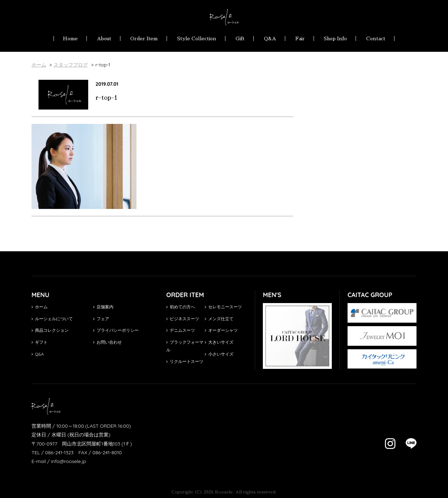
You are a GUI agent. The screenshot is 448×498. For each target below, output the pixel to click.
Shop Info (335, 38)
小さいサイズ (219, 354)
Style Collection (197, 38)
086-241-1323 (59, 453)
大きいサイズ (219, 342)
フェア (101, 319)
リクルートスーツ (185, 361)
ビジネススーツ (183, 319)
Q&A (270, 38)
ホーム (40, 307)
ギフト (40, 342)
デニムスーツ (181, 330)
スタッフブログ (71, 65)
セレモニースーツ (223, 307)
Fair (300, 38)
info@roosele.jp (69, 461)
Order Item (144, 38)
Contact (376, 38)
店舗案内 (103, 307)
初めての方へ (181, 307)
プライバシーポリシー (116, 330)
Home (70, 38)
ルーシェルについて (52, 319)
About (104, 38)
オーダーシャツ (221, 330)
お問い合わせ (107, 342)
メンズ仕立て (219, 319)
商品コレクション (50, 330)
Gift (240, 38)
